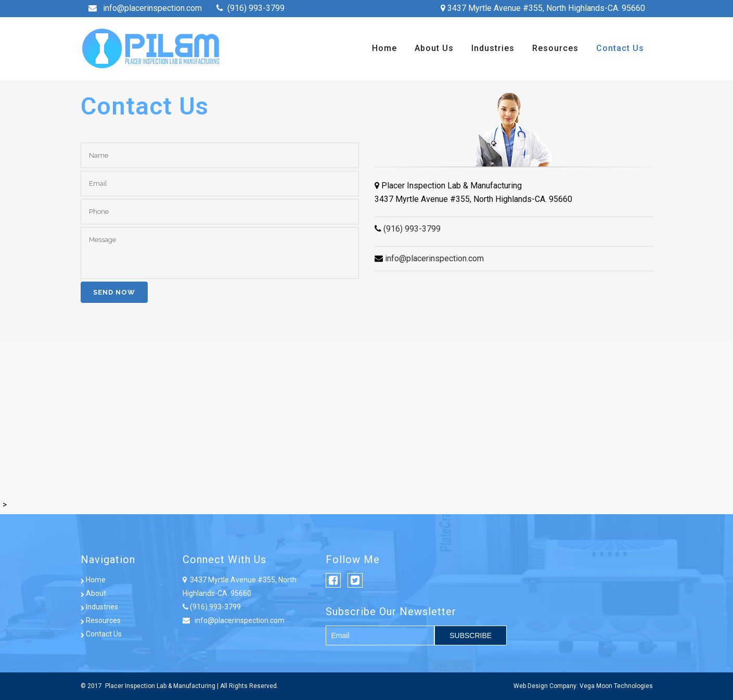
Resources (101, 620)
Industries (99, 607)
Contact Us (101, 634)
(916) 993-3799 (256, 8)
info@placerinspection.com (152, 8)
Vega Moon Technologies (616, 686)
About (93, 593)
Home (93, 580)
